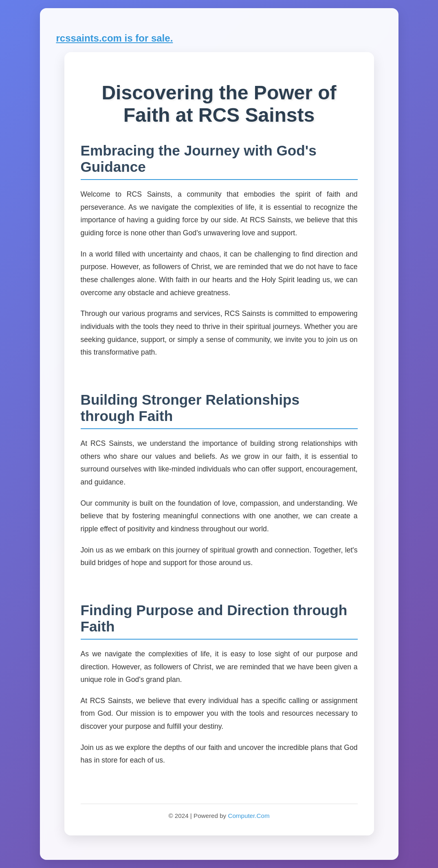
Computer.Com (249, 816)
